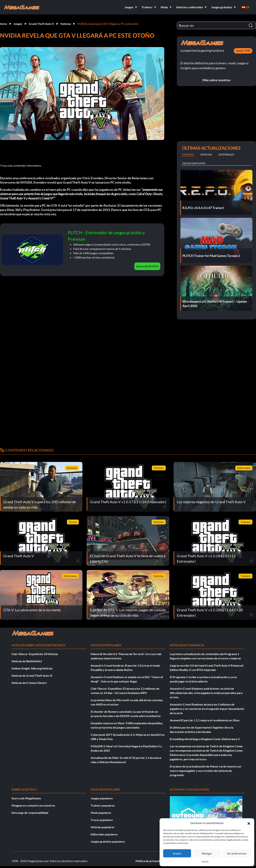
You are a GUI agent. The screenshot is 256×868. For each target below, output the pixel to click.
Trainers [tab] (188, 154)
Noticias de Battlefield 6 (27, 661)
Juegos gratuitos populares (108, 841)
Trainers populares (103, 805)
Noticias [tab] (206, 154)
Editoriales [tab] (226, 154)
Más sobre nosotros (217, 80)
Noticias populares (103, 827)
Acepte (177, 853)
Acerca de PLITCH (147, 266)
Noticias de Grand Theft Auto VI (32, 676)
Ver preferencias (237, 853)
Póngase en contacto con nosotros (33, 805)
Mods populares (101, 813)
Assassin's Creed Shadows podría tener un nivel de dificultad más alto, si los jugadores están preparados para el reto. (206, 693)
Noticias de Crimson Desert (29, 683)
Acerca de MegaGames (26, 798)
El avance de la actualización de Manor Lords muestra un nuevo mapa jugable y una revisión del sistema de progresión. (206, 771)
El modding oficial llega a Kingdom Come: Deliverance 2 (205, 739)
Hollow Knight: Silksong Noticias (32, 668)
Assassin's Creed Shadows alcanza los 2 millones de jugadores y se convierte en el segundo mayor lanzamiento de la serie (207, 709)
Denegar (207, 853)
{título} (205, 862)
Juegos (18, 24)
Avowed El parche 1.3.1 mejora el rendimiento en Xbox (205, 720)
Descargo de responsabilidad (30, 813)
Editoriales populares (104, 834)
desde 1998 (243, 51)
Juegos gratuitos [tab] (194, 163)
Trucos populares (102, 820)
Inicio (4, 24)
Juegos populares (102, 798)
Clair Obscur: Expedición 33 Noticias (35, 654)
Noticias (66, 24)
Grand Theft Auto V (41, 24)
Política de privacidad (149, 861)
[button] (249, 823)
